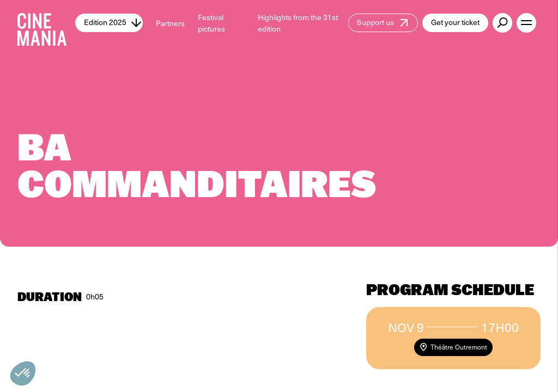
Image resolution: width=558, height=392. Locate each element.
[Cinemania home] (46, 23)
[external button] (502, 23)
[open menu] (526, 23)
